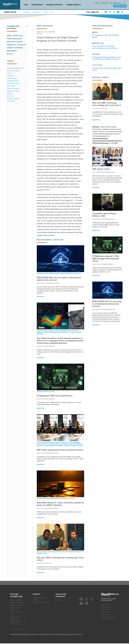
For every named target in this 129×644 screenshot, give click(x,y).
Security (9, 93)
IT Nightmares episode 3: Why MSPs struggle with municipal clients (106, 259)
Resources (11, 51)
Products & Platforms (18, 45)
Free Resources (116, 3)
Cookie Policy (106, 615)
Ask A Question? (15, 624)
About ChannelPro (16, 601)
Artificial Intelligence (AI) (15, 68)
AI (20, 12)
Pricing (45, 12)
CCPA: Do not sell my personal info (108, 619)
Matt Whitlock (50, 347)
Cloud (8, 73)
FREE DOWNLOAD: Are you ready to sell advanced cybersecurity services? (59, 279)
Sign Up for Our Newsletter (15, 618)
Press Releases (14, 39)
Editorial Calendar (16, 606)
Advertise (105, 3)
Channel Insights (74, 5)
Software (10, 96)
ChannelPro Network (53, 283)
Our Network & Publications (15, 609)
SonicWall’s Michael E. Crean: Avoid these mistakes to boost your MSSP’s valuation (60, 504)
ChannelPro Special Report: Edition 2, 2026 (105, 215)
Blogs (9, 54)
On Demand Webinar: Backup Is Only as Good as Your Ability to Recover (107, 58)
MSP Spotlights (14, 42)
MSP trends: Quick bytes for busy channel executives (60, 450)
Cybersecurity (37, 5)
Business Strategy (55, 5)
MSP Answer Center (13, 83)
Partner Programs (12, 88)
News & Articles (14, 35)
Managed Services (12, 81)
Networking (10, 86)
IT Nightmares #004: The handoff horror (55, 396)
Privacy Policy (106, 612)
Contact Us (105, 605)
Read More (41, 297)
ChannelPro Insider (120, 6)
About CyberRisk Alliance (18, 603)
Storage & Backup (13, 98)
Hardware (10, 76)
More (51, 12)
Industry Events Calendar (41, 603)
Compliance (26, 12)
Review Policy (106, 607)
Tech (26, 5)
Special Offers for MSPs (18, 622)
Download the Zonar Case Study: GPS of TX (107, 69)
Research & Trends (13, 91)
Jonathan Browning (52, 509)
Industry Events (12, 78)
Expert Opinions (14, 48)
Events (97, 3)
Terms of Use (106, 610)
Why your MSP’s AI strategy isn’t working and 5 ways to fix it (60, 559)
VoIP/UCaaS (11, 101)
